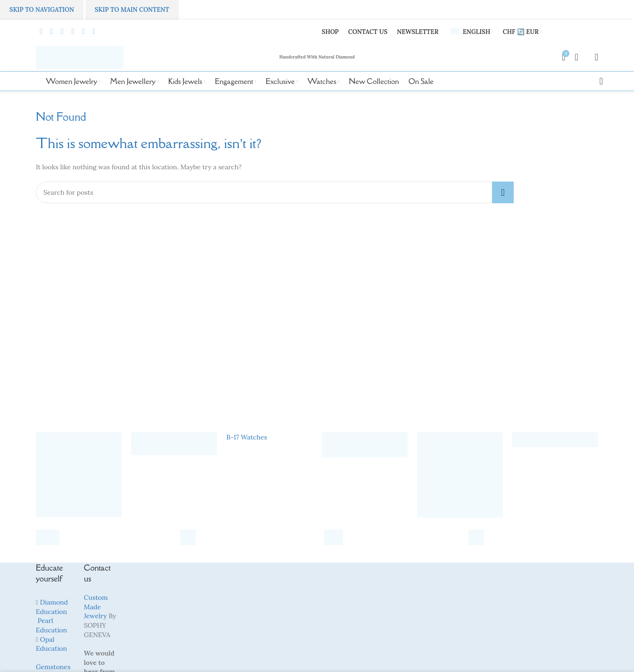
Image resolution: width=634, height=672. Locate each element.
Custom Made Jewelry (96, 607)
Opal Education (51, 644)
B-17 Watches (247, 438)
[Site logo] (80, 57)
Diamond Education (52, 607)
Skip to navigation (42, 10)
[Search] (598, 82)
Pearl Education (51, 626)
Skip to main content (132, 10)
